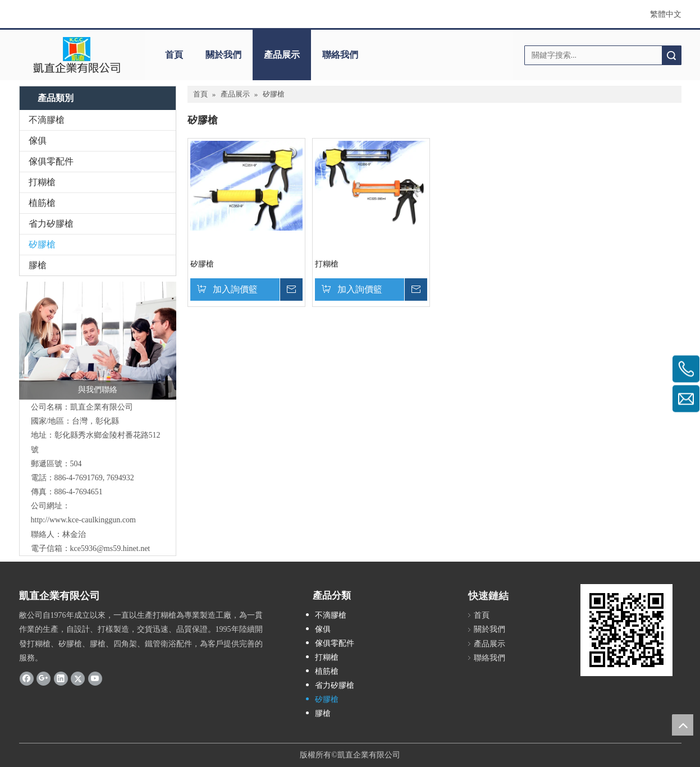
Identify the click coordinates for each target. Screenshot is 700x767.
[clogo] (77, 55)
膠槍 (38, 265)
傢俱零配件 (51, 161)
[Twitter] (78, 678)
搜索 (671, 55)
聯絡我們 (340, 55)
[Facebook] (27, 678)
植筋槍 (42, 203)
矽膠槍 (42, 244)
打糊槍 (42, 182)
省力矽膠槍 (51, 224)
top (683, 725)
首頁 (174, 55)
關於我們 (223, 55)
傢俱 (38, 141)
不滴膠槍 (47, 120)
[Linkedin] (61, 678)
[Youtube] (95, 678)
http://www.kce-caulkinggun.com (83, 520)
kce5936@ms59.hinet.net (110, 548)
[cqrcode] (626, 630)
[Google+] (44, 678)
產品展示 (282, 55)
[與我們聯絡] (98, 341)
